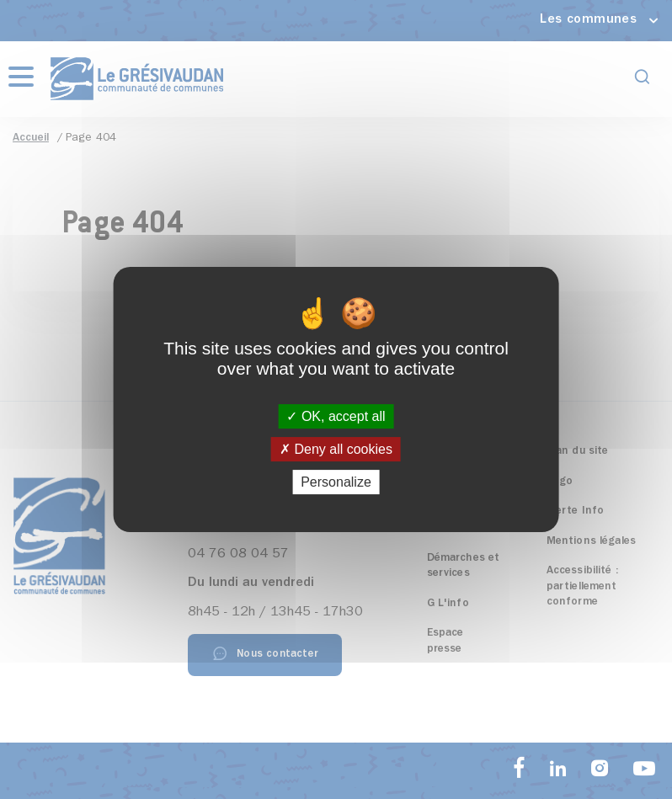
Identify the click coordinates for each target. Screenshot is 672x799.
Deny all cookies (336, 449)
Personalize (336, 482)
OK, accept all (336, 416)
